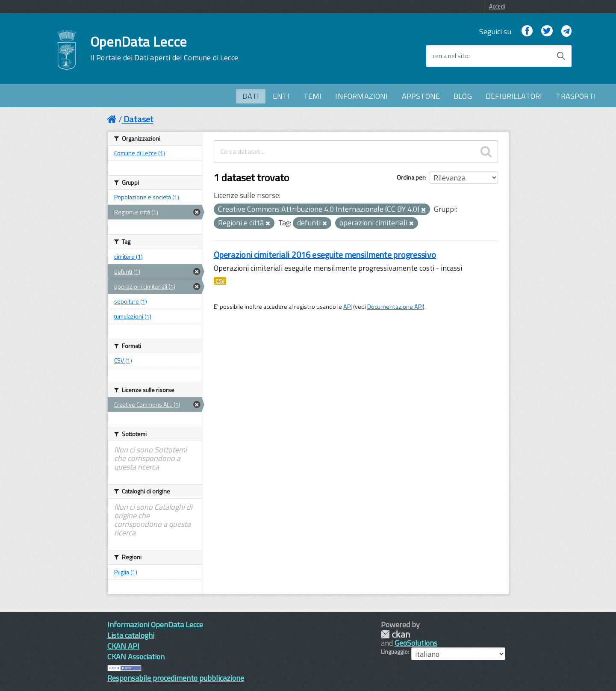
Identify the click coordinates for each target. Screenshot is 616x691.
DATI (251, 96)
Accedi (497, 6)
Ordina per (411, 177)
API (348, 307)
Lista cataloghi (131, 635)
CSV (220, 281)
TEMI (313, 96)
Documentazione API (395, 307)
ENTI (281, 96)
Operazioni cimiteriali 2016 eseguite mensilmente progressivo (325, 255)
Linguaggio (394, 652)
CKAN (395, 634)
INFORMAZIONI (361, 96)
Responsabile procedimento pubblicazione (176, 678)
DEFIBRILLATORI (514, 96)
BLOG (463, 96)
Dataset (139, 119)
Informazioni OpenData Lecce (155, 625)
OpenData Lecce (164, 48)
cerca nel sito (451, 56)
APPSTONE (421, 96)
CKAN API (123, 646)
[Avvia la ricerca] (561, 56)
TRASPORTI (576, 96)
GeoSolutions (416, 643)
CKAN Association (136, 657)
